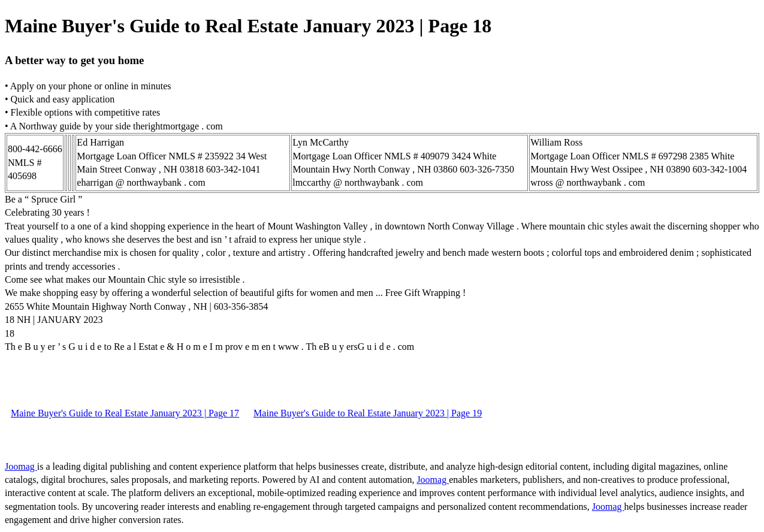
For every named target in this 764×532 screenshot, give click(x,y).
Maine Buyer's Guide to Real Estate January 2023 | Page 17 (125, 413)
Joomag (21, 466)
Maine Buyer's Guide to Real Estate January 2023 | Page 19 (368, 413)
